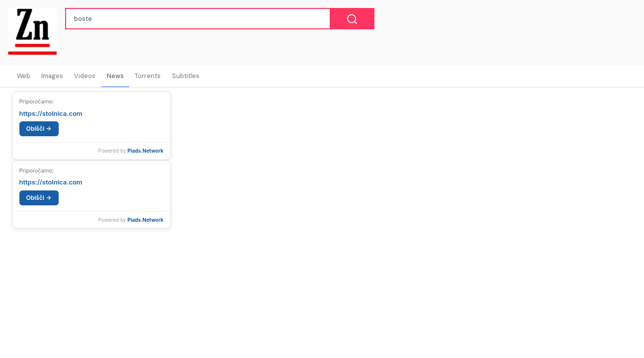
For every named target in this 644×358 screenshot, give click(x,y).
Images (52, 76)
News (115, 76)
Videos (85, 76)
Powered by (131, 151)
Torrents (148, 76)
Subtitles (186, 76)
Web (24, 76)
